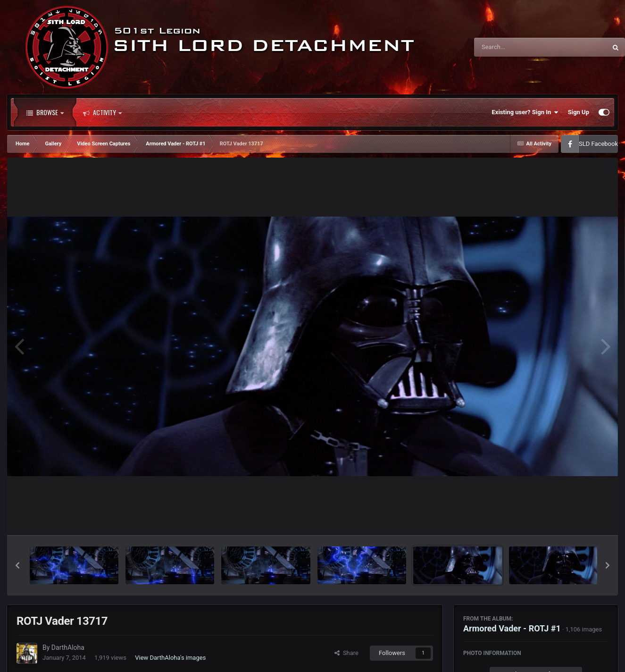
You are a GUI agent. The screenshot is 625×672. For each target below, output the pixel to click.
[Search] (517, 47)
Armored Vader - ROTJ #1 (512, 628)
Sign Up (579, 112)
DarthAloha (68, 647)
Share (346, 653)
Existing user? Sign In (525, 112)
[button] (17, 565)
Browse (45, 112)
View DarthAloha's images (170, 658)
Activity (102, 112)
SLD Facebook (598, 144)
